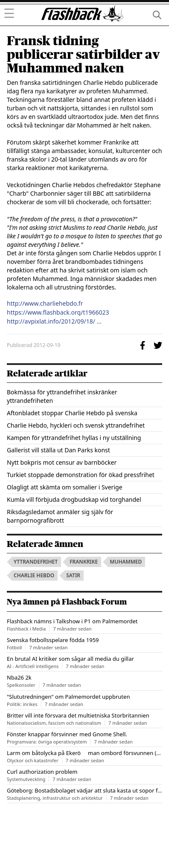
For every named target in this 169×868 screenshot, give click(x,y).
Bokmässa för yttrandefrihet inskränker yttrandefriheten (62, 396)
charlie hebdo (34, 575)
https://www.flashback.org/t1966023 (58, 312)
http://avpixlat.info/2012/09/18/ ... (54, 321)
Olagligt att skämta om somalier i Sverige (65, 487)
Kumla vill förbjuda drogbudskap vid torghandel (74, 499)
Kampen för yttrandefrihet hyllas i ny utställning (74, 438)
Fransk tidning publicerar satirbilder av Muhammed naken (83, 55)
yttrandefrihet (36, 562)
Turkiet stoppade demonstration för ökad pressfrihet (81, 475)
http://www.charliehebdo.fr (45, 304)
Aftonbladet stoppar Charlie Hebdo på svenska (72, 413)
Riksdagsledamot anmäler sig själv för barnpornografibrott (60, 516)
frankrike (84, 562)
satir (73, 575)
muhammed (126, 562)
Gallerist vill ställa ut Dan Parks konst (58, 450)
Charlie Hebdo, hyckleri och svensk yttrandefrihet (76, 425)
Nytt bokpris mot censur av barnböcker (62, 462)
